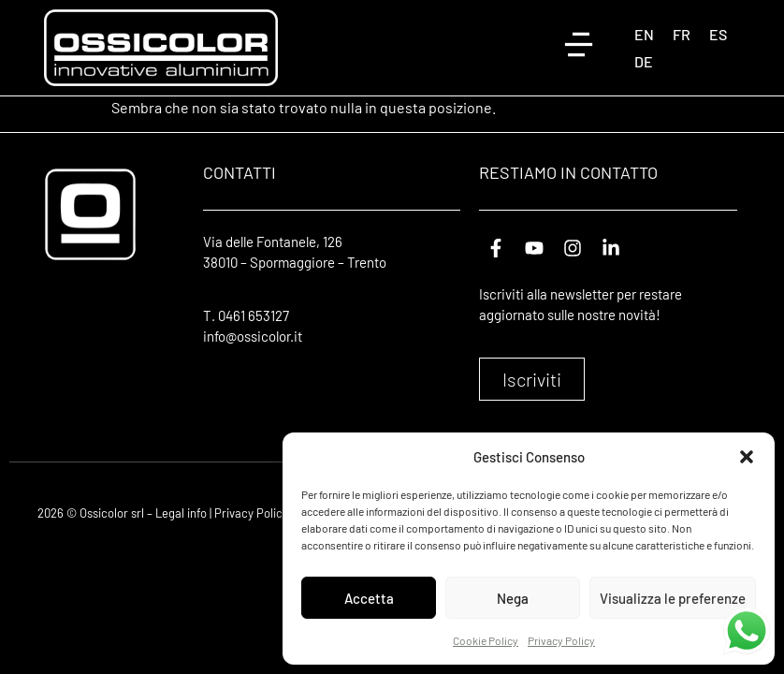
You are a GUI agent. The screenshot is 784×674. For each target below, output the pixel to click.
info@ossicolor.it (253, 336)
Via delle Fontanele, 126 (273, 242)
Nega (513, 598)
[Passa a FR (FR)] (682, 34)
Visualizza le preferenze (673, 598)
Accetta (369, 598)
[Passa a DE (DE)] (644, 61)
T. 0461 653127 (246, 315)
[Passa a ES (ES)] (718, 34)
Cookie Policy (486, 640)
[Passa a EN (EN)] (644, 34)
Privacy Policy (561, 640)
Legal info (181, 513)
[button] (747, 457)
